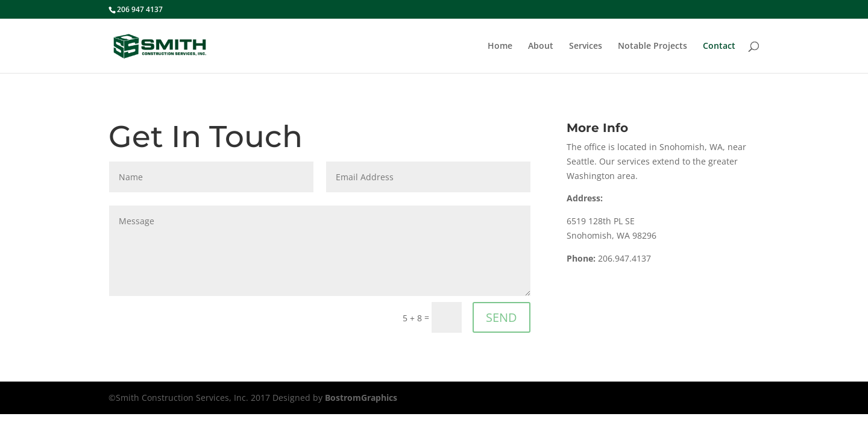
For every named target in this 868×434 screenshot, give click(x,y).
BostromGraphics (361, 398)
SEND (502, 317)
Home (500, 46)
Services (586, 46)
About (541, 46)
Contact (719, 46)
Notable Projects (653, 46)
